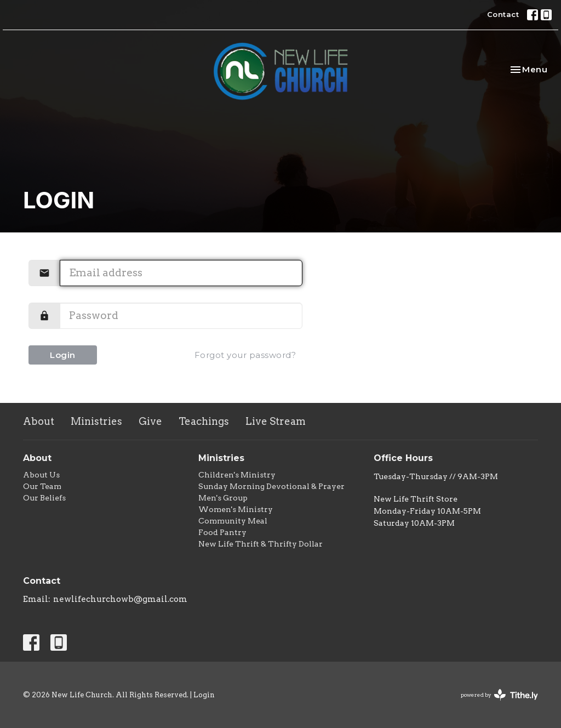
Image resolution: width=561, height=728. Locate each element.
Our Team (42, 486)
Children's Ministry (237, 475)
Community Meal (233, 521)
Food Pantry (222, 532)
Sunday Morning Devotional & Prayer (271, 486)
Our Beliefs (44, 498)
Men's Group (223, 498)
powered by (499, 695)
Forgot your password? (245, 355)
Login (63, 355)
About (39, 421)
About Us (41, 475)
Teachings (204, 421)
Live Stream (276, 421)
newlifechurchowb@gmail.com (120, 599)
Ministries (96, 421)
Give (150, 421)
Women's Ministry (236, 509)
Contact (503, 14)
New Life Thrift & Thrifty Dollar (261, 544)
